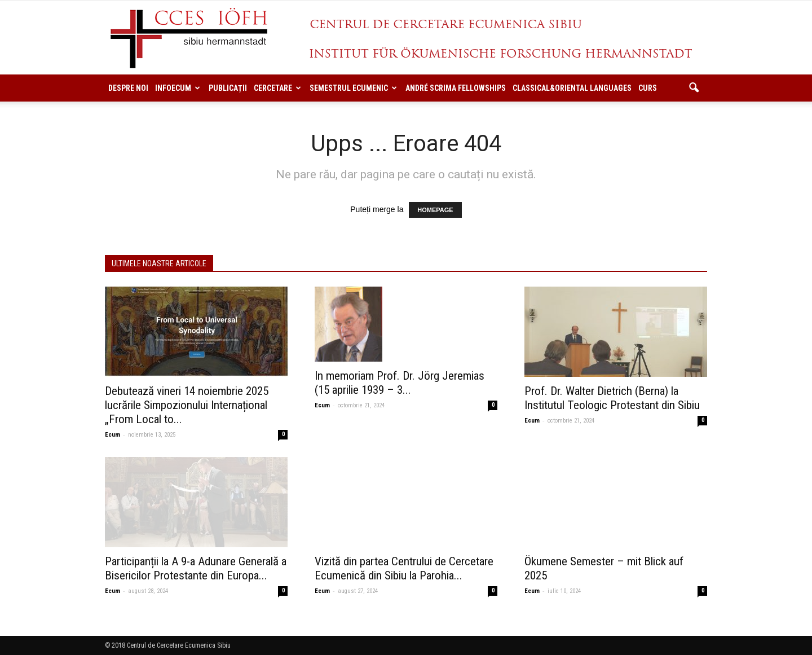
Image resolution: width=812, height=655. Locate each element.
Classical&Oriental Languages (572, 88)
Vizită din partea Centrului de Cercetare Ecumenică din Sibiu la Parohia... (404, 568)
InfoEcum (178, 88)
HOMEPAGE (435, 210)
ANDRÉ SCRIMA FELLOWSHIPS (456, 88)
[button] (694, 88)
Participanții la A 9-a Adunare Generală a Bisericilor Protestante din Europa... (196, 568)
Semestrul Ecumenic (353, 88)
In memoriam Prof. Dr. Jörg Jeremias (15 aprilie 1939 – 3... (400, 383)
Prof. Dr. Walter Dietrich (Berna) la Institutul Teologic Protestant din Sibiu (612, 398)
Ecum (112, 435)
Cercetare (277, 88)
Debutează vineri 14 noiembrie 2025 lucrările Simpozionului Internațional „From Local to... (187, 405)
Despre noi (128, 88)
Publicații (228, 88)
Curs (648, 88)
